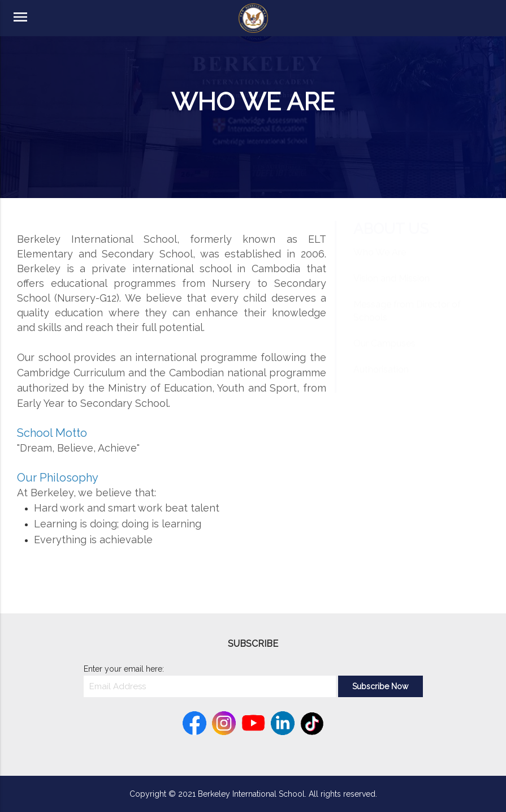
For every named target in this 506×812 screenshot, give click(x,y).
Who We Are (380, 263)
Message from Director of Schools (407, 322)
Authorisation (381, 381)
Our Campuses (384, 355)
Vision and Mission (392, 289)
